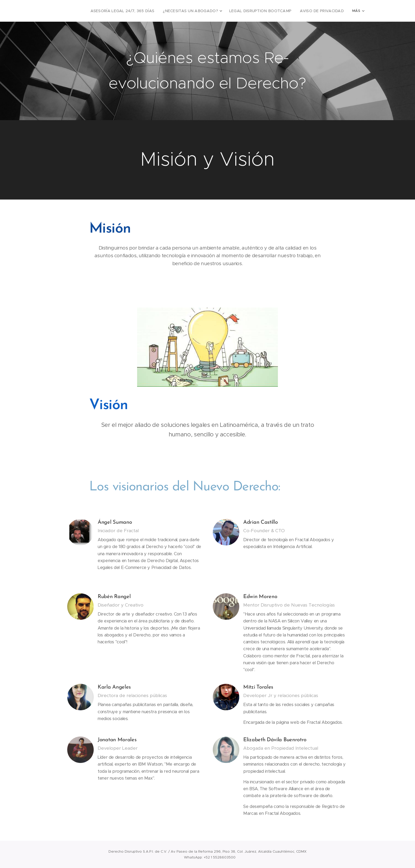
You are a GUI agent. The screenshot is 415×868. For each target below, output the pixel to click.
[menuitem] (140, 11)
